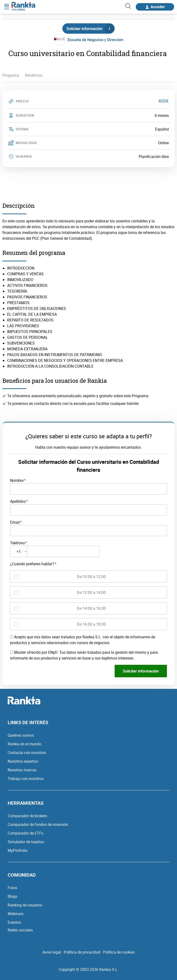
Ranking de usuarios (25, 905)
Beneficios (34, 75)
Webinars (16, 914)
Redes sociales (20, 930)
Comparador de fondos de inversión (38, 824)
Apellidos (18, 501)
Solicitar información (90, 29)
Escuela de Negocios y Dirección (95, 40)
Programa (11, 75)
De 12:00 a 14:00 (91, 592)
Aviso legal (52, 952)
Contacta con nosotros (27, 753)
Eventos (14, 922)
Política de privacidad (82, 952)
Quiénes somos (21, 735)
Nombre (17, 480)
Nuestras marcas (22, 770)
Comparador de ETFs (26, 833)
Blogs (12, 896)
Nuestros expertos (23, 761)
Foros (12, 888)
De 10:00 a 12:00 (91, 577)
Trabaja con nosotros (26, 779)
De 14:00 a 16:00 (91, 608)
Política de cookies (119, 952)
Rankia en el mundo (24, 744)
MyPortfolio (18, 850)
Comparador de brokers (27, 816)
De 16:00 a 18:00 (91, 624)
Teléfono (18, 543)
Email (15, 522)
